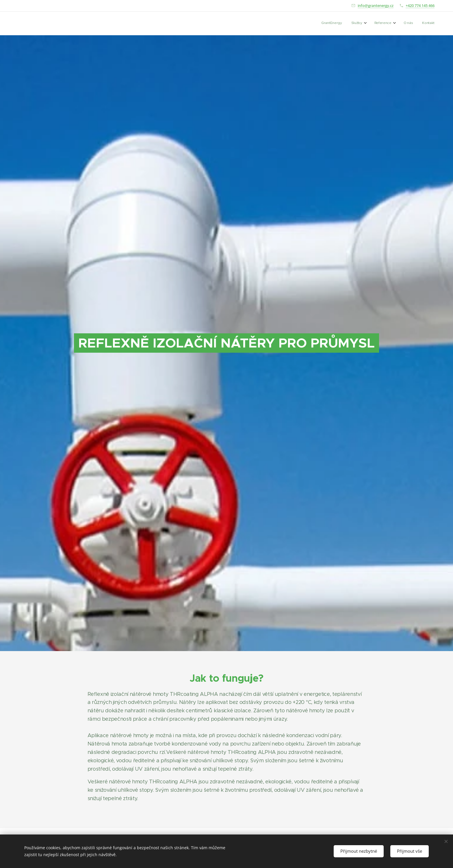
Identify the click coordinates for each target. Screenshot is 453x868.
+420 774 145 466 (420, 5)
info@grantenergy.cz (376, 5)
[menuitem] (393, 23)
